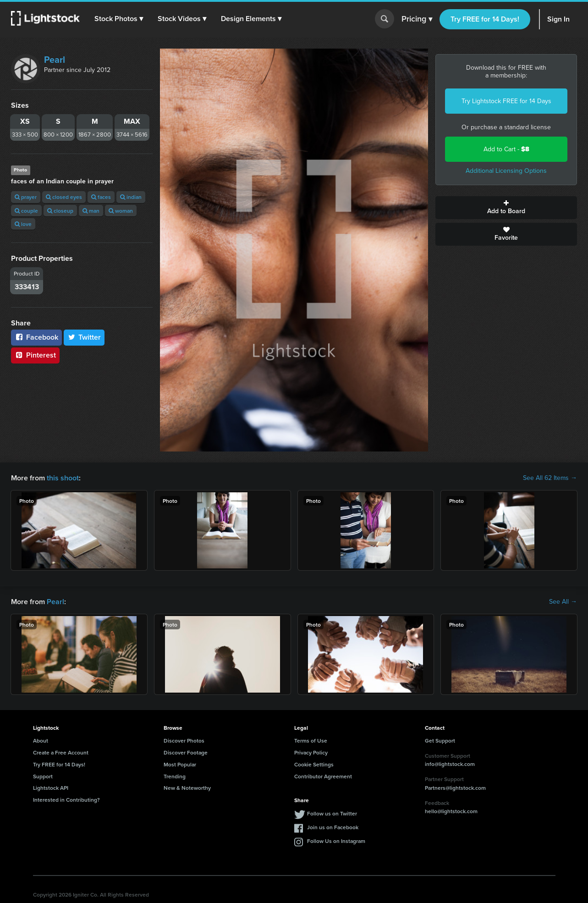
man (91, 211)
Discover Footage (186, 752)
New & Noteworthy (187, 788)
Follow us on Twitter (332, 813)
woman (121, 211)
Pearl (55, 60)
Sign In (558, 19)
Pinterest (35, 355)
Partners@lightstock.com (455, 788)
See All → (563, 602)
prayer (26, 197)
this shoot (63, 478)
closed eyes (64, 197)
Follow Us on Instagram (336, 841)
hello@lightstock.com (451, 811)
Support (43, 776)
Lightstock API (51, 788)
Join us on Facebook (333, 827)
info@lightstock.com (450, 764)
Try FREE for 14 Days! (485, 19)
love (23, 224)
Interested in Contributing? (66, 800)
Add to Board (506, 208)
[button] (119, 19)
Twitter (84, 337)
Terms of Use (311, 741)
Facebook (36, 337)
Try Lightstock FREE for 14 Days (506, 101)
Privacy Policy (311, 752)
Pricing (417, 19)
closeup (60, 211)
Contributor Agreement (323, 776)
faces (101, 197)
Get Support (440, 741)
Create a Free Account (61, 752)
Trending (175, 776)
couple (26, 211)
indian (131, 197)
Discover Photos (184, 741)
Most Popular (180, 764)
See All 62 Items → (550, 478)
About (41, 741)
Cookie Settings (314, 764)
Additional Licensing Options (506, 171)
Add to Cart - (506, 149)
